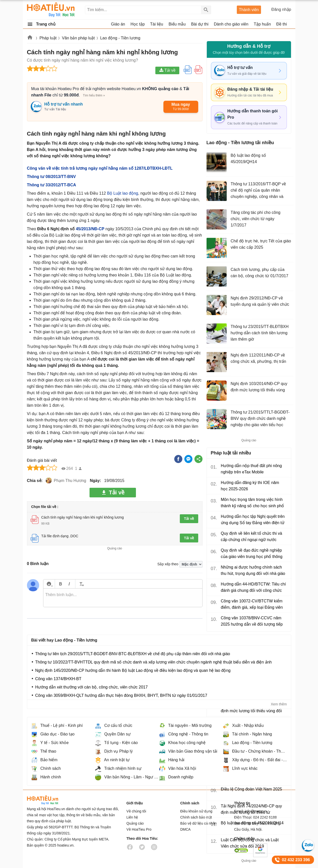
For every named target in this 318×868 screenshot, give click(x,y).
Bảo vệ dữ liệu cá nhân (198, 823)
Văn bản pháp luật (78, 38)
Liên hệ (132, 817)
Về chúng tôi (136, 811)
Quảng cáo (135, 823)
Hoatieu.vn (30, 38)
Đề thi (282, 24)
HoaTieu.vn (50, 800)
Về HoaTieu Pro (139, 829)
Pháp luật (48, 38)
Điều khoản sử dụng (196, 811)
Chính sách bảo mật (196, 817)
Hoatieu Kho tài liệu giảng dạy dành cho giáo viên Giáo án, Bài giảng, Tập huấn (51, 10)
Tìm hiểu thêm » (94, 95)
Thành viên (249, 10)
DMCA (185, 829)
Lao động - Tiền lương (120, 38)
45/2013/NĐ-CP (90, 229)
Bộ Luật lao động (122, 193)
